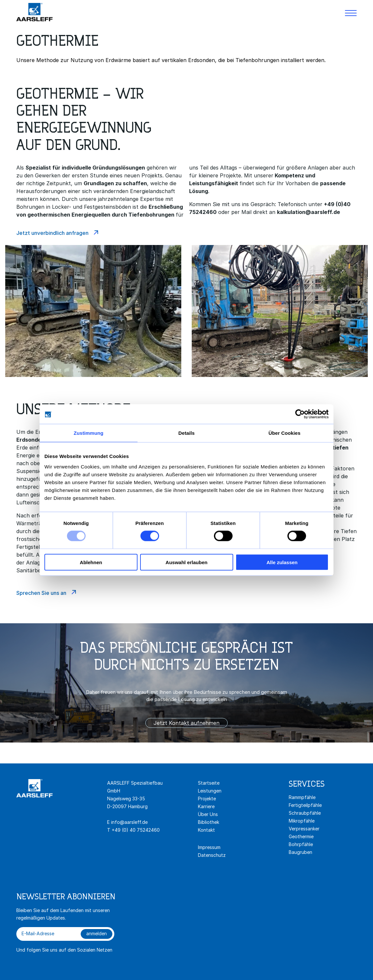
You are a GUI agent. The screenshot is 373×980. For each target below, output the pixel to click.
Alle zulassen (282, 562)
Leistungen (210, 791)
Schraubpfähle (305, 813)
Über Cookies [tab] (284, 433)
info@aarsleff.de (129, 822)
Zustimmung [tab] (89, 433)
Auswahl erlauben (186, 562)
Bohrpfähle (301, 844)
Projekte (207, 799)
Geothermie (301, 836)
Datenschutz (212, 855)
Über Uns (208, 814)
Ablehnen (91, 562)
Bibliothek (209, 822)
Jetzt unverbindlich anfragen (52, 233)
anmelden (97, 933)
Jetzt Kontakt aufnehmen (186, 723)
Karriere (206, 806)
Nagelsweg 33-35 (127, 799)
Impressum (209, 847)
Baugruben (300, 852)
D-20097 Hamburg (127, 806)
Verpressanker (304, 829)
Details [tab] (186, 433)
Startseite (209, 783)
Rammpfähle (302, 797)
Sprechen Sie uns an (41, 593)
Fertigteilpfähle (305, 805)
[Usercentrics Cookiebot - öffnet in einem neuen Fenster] (300, 414)
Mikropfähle (302, 821)
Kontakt (206, 830)
